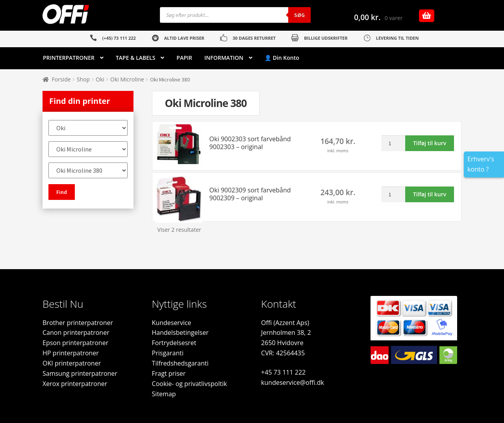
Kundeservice (172, 323)
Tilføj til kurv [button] (430, 143)
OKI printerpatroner (72, 363)
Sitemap (164, 394)
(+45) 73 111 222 (119, 38)
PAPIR (184, 58)
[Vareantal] (393, 143)
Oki (100, 79)
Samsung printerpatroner (80, 373)
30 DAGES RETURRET (254, 38)
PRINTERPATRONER (69, 58)
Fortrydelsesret (174, 343)
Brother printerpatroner (78, 323)
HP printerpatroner (71, 353)
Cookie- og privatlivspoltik (190, 384)
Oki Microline (127, 79)
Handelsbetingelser (180, 332)
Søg (299, 15)
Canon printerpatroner (76, 332)
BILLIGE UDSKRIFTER (326, 38)
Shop (83, 79)
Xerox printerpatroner (75, 384)
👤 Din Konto (282, 58)
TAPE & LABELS (135, 58)
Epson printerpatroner (75, 343)
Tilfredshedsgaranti (180, 363)
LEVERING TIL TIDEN (397, 38)
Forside (61, 79)
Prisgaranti (168, 353)
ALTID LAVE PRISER (184, 38)
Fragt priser (169, 373)
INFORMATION (224, 58)
